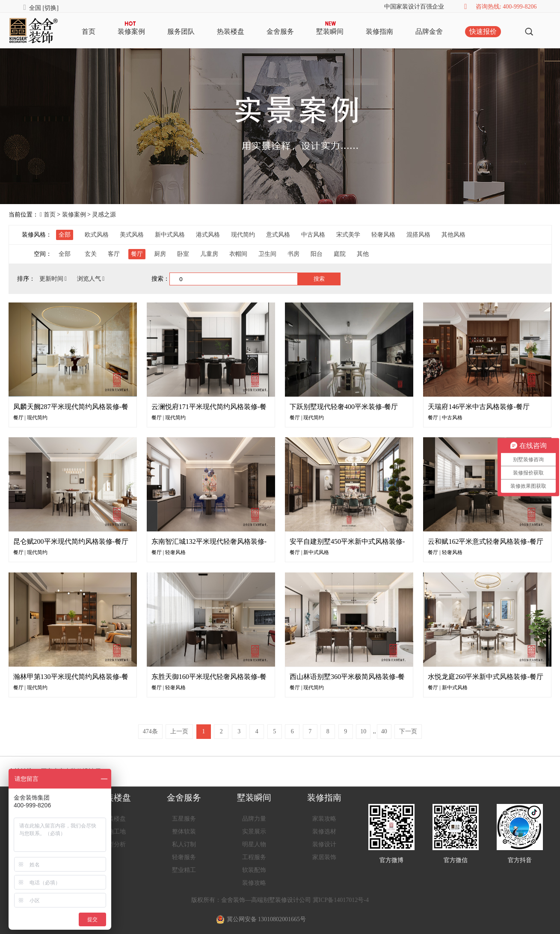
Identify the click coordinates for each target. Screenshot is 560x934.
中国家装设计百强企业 (414, 7)
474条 (150, 731)
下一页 (408, 731)
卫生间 (267, 254)
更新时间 (54, 279)
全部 (65, 235)
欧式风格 (97, 235)
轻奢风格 (383, 235)
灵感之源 (104, 215)
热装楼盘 (231, 31)
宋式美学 (348, 235)
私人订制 (184, 844)
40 (384, 731)
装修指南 (379, 31)
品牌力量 (254, 819)
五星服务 (184, 819)
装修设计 (324, 844)
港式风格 (208, 235)
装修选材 (324, 832)
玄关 (91, 254)
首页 (89, 31)
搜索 (319, 279)
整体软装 (184, 832)
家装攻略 (324, 819)
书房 (293, 254)
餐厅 (137, 254)
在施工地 (114, 832)
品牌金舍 (429, 31)
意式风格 (278, 235)
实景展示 (254, 832)
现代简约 (243, 235)
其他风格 (453, 235)
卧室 (183, 254)
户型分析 (114, 844)
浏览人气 (91, 279)
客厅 (114, 254)
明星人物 (254, 844)
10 (363, 731)
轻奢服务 (184, 857)
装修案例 (131, 31)
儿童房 (209, 254)
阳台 (317, 254)
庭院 (340, 254)
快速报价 (483, 31)
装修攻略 (254, 883)
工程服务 (254, 857)
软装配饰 (254, 870)
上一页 (179, 731)
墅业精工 (184, 870)
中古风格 (313, 235)
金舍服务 (280, 31)
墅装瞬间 (330, 31)
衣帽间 (238, 254)
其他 (363, 254)
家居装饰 (324, 857)
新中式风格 (170, 235)
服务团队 (181, 31)
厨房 (160, 254)
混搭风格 (418, 235)
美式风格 (132, 235)
